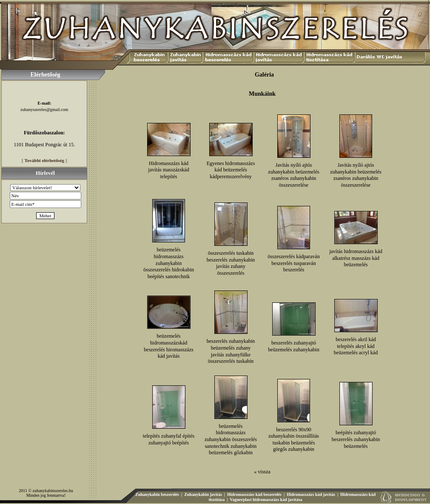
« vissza (262, 472)
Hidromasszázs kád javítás (311, 494)
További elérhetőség (44, 160)
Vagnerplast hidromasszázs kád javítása (266, 500)
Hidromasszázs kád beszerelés (254, 494)
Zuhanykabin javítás (203, 494)
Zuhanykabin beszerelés (157, 494)
